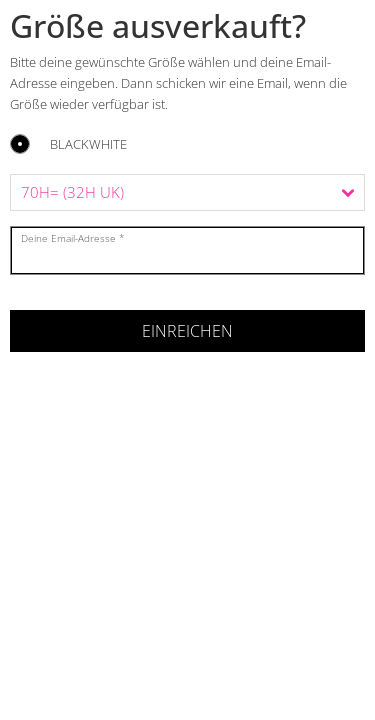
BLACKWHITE (88, 145)
